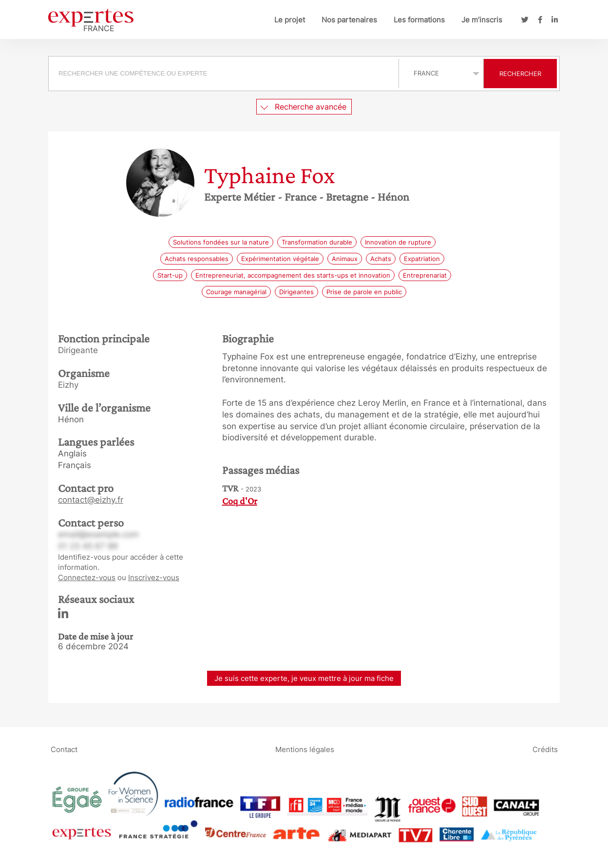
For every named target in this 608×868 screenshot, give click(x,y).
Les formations (419, 20)
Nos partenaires (349, 20)
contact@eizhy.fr (91, 500)
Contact (64, 749)
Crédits (545, 749)
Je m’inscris (482, 20)
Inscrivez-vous (154, 577)
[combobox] (225, 74)
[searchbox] (224, 74)
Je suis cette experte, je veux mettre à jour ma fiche (304, 678)
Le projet (290, 20)
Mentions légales (305, 749)
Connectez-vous (87, 577)
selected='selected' (441, 73)
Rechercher (520, 74)
